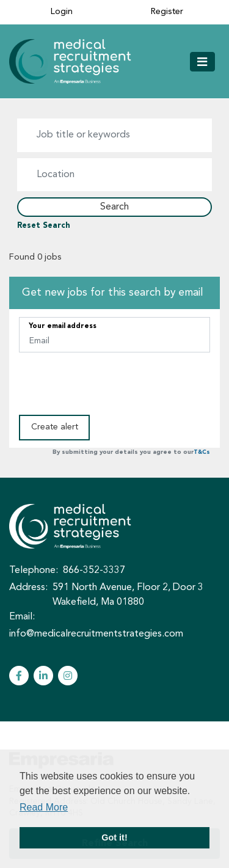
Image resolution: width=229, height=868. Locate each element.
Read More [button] (44, 807)
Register (167, 12)
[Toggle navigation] (202, 62)
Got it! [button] (114, 837)
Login (62, 12)
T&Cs (202, 452)
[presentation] (112, 382)
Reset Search (44, 226)
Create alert (55, 427)
